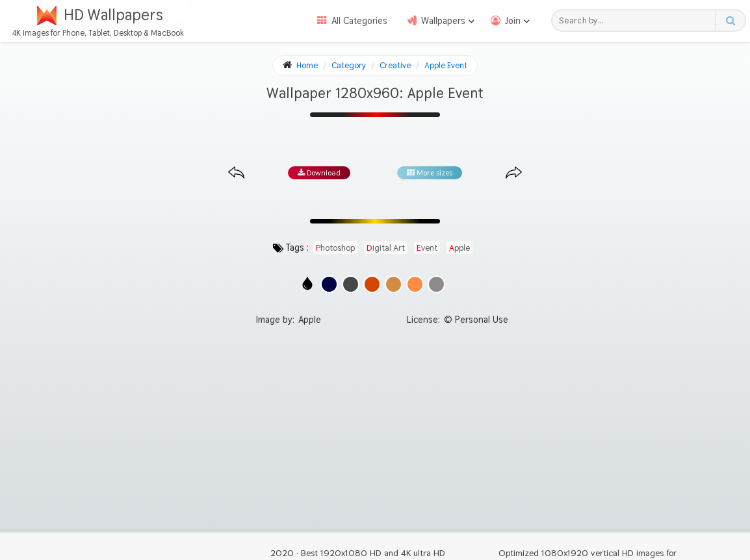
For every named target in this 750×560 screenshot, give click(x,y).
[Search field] (637, 20)
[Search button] (730, 20)
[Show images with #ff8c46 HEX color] (415, 284)
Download (319, 173)
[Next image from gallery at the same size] (514, 173)
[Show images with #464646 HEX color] (351, 284)
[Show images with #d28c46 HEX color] (394, 284)
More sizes (430, 173)
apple (459, 248)
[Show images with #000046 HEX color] (329, 284)
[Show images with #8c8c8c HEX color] (436, 284)
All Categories (359, 21)
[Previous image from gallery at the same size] (236, 173)
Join (513, 21)
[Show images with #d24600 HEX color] (372, 284)
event (427, 248)
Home (307, 65)
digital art (386, 248)
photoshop (335, 248)
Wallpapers (443, 21)
